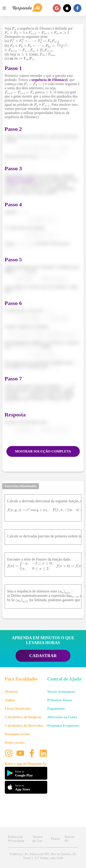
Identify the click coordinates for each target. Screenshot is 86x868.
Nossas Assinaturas (61, 692)
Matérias (11, 692)
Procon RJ (70, 839)
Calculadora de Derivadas (24, 726)
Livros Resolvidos (18, 709)
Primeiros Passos (60, 700)
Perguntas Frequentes (63, 726)
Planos (55, 839)
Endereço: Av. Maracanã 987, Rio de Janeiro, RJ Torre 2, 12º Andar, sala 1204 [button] (43, 856)
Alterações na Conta (62, 717)
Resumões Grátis (17, 734)
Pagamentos (56, 709)
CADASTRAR (43, 656)
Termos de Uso (37, 839)
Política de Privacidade (16, 839)
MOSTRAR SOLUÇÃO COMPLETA (43, 451)
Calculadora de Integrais (23, 717)
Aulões (10, 700)
